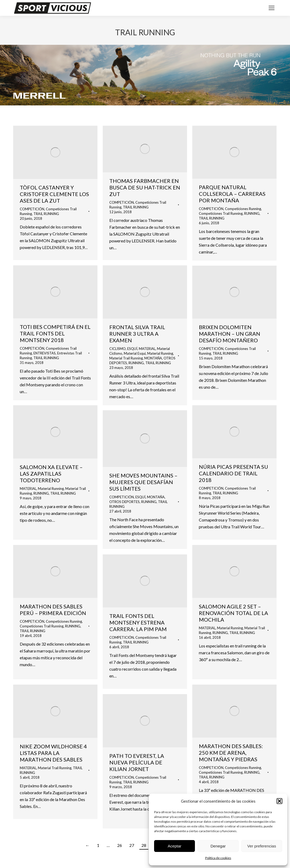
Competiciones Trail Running (221, 213)
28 (144, 845)
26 (120, 845)
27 (132, 845)
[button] (279, 801)
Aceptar (175, 846)
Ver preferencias (262, 846)
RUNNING (252, 213)
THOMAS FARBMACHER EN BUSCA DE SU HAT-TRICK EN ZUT (145, 187)
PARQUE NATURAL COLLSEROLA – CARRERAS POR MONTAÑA (232, 194)
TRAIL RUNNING (46, 214)
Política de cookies (218, 858)
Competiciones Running (243, 209)
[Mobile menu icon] (272, 8)
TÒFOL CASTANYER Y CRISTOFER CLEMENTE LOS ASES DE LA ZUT (54, 194)
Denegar (218, 846)
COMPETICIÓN (32, 209)
